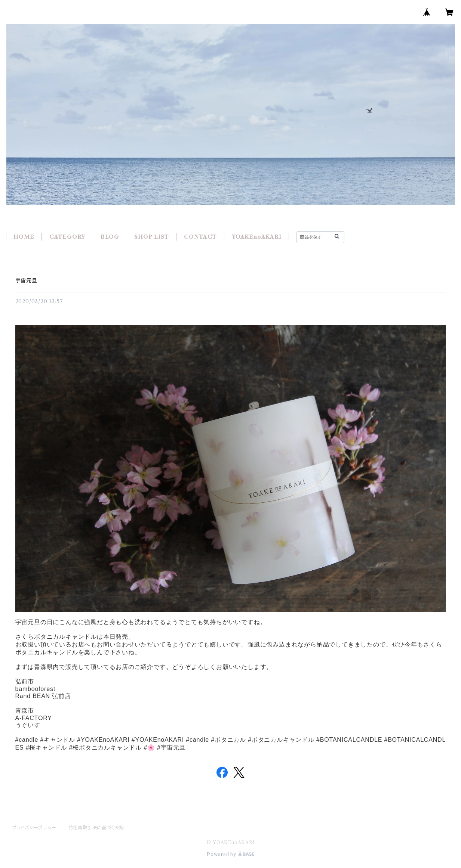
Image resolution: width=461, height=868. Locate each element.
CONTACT (200, 237)
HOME (24, 237)
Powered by (230, 854)
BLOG (110, 237)
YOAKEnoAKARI (257, 237)
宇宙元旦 (26, 280)
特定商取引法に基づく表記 (96, 827)
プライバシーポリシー (34, 827)
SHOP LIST (151, 237)
